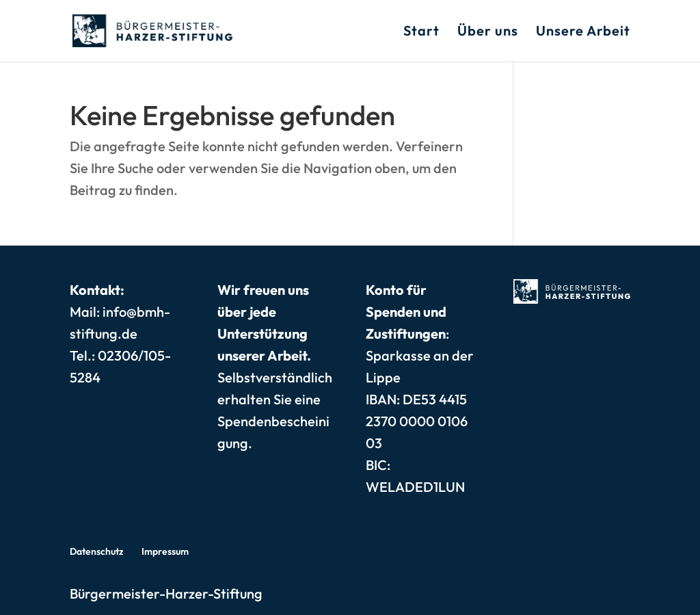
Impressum (165, 551)
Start (421, 32)
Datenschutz (97, 551)
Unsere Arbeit (583, 32)
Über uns (488, 32)
